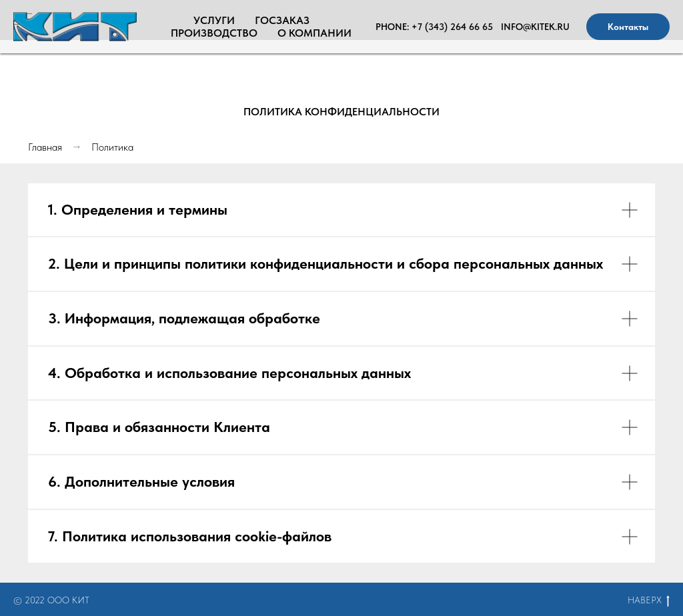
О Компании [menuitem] (314, 33)
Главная (45, 147)
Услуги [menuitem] (214, 20)
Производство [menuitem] (214, 33)
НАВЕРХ (649, 601)
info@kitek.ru (535, 27)
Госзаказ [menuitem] (282, 20)
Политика (112, 147)
